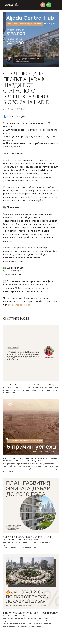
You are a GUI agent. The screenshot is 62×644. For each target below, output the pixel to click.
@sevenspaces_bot (19, 305)
